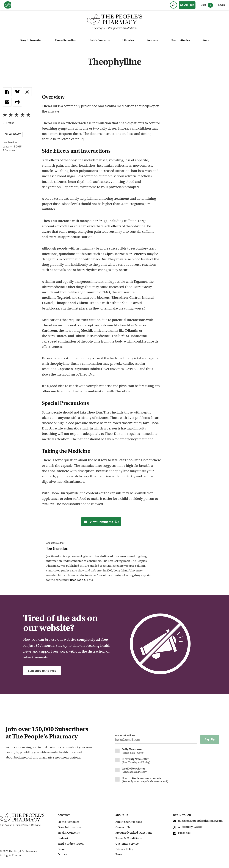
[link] (7, 92)
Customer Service (127, 844)
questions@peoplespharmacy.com (198, 821)
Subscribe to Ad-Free (42, 671)
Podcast (63, 838)
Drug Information (31, 41)
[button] (17, 102)
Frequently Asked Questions (134, 833)
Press (119, 855)
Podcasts (152, 41)
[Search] (173, 5)
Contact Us (123, 827)
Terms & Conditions (129, 838)
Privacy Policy (125, 849)
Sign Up (210, 739)
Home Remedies (65, 41)
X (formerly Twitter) (188, 827)
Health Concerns (99, 41)
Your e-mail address (125, 735)
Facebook (182, 833)
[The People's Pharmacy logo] (114, 20)
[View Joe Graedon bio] (100, 549)
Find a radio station (71, 844)
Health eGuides (180, 41)
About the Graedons (129, 822)
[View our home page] (8, 5)
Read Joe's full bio (81, 580)
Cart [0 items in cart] (207, 5)
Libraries (128, 41)
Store (206, 41)
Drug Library (13, 134)
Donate (62, 855)
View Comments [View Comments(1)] (101, 522)
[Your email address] (156, 741)
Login (222, 5)
